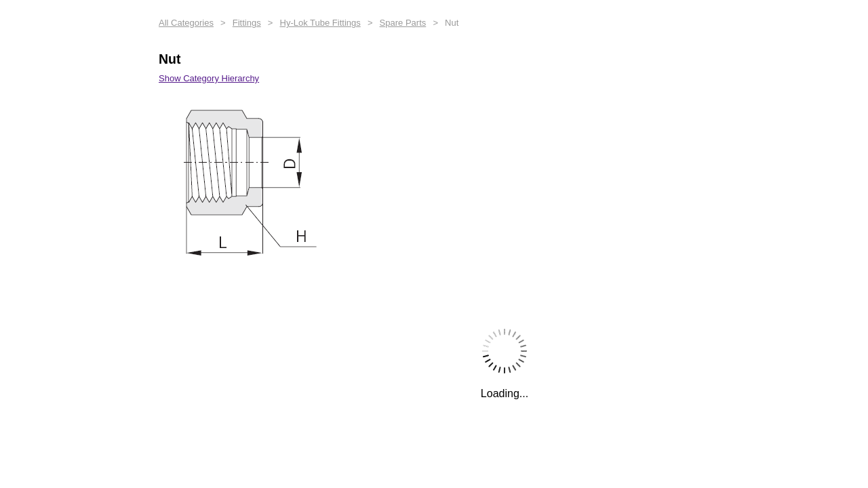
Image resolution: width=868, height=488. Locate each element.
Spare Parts (403, 23)
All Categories (186, 23)
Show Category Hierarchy (209, 78)
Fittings (247, 23)
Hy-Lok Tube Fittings (320, 23)
